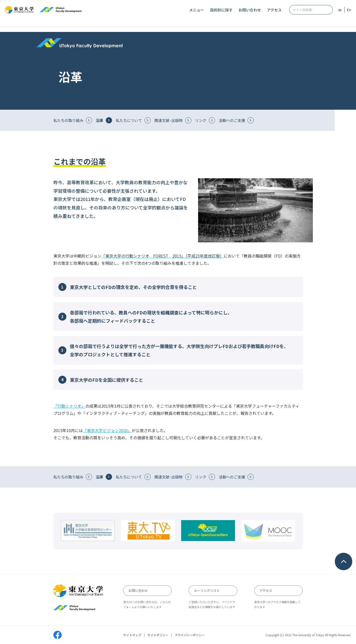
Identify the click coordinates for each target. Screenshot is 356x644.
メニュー (197, 10)
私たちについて (129, 120)
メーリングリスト (207, 591)
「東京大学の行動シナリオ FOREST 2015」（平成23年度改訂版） (163, 256)
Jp (340, 10)
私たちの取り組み (68, 120)
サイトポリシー (158, 635)
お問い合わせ (250, 10)
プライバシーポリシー (190, 635)
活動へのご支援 (232, 120)
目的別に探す (221, 10)
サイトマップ (132, 635)
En (349, 10)
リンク (201, 120)
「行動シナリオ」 (69, 406)
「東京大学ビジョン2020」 (107, 430)
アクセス (274, 10)
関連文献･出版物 (169, 120)
